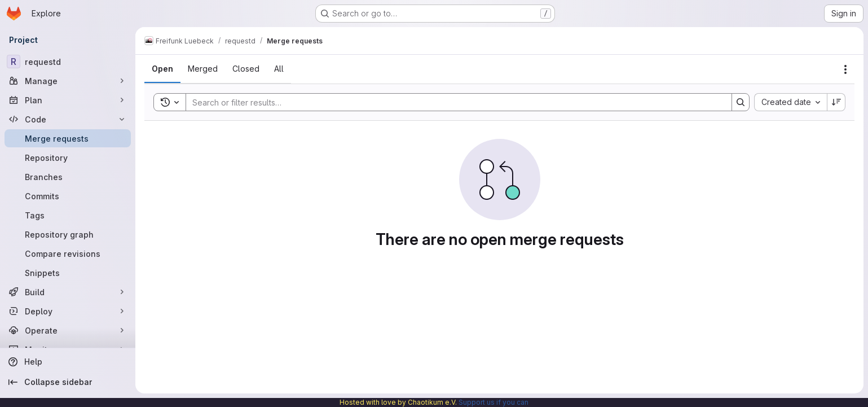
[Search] (453, 102)
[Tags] (68, 215)
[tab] (162, 69)
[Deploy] (68, 311)
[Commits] (68, 196)
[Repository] (68, 157)
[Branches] (68, 177)
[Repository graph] (68, 234)
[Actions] (845, 69)
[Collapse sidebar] (68, 382)
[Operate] (68, 330)
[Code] (68, 119)
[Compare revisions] (68, 253)
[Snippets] (68, 273)
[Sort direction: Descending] (836, 102)
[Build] (68, 292)
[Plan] (68, 100)
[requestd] (68, 62)
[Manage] (68, 81)
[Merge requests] (68, 138)
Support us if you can (494, 402)
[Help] (68, 362)
